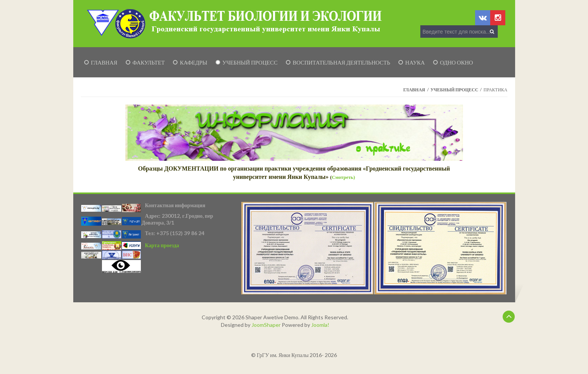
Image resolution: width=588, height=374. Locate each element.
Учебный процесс (455, 90)
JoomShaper (266, 325)
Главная (414, 90)
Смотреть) (343, 177)
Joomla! (320, 325)
